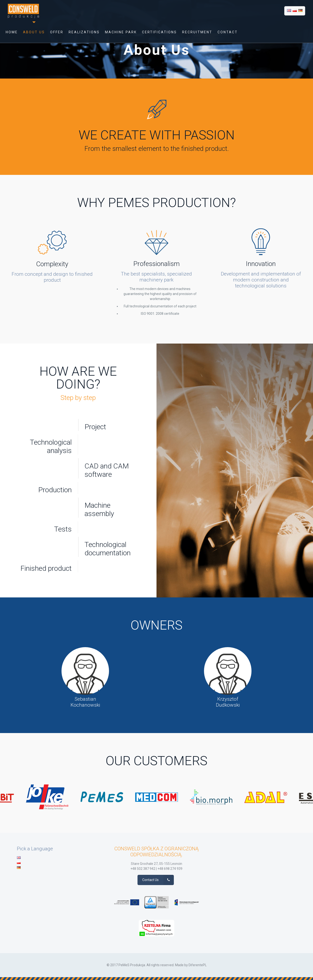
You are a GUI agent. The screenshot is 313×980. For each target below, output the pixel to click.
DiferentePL (198, 965)
